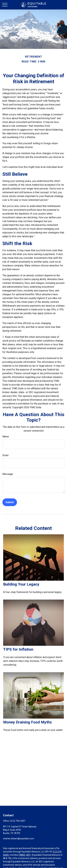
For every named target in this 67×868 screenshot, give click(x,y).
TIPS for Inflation (18, 649)
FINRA (22, 855)
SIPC (28, 855)
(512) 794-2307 (18, 821)
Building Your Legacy (21, 584)
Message (8, 474)
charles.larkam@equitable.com (19, 839)
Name (6, 437)
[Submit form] (10, 502)
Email (5, 455)
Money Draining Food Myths (27, 722)
